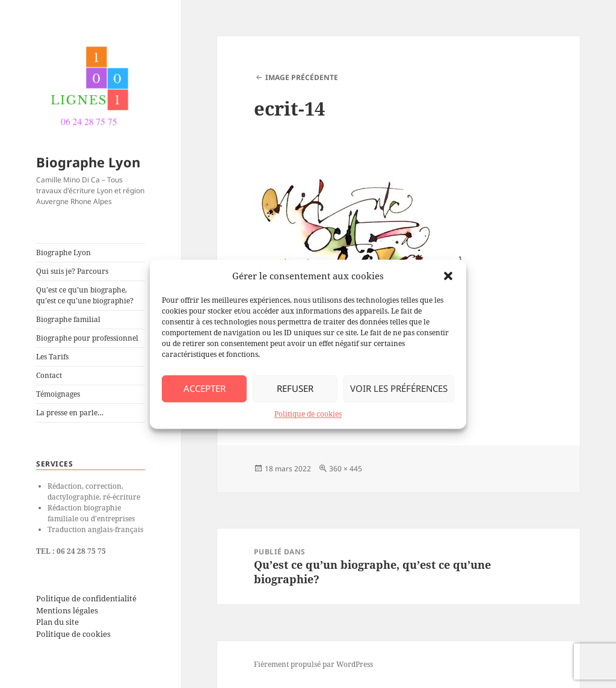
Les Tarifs (52, 357)
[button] (448, 276)
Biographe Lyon (88, 162)
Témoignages (58, 394)
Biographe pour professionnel (87, 338)
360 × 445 (346, 469)
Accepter (205, 388)
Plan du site (57, 622)
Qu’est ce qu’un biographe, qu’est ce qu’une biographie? (85, 295)
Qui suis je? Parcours (72, 271)
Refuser (295, 388)
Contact (49, 375)
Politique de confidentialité (86, 598)
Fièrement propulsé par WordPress (313, 664)
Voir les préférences (399, 388)
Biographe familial (68, 319)
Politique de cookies (308, 414)
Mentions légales (67, 610)
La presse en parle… (70, 413)
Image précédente (302, 77)
